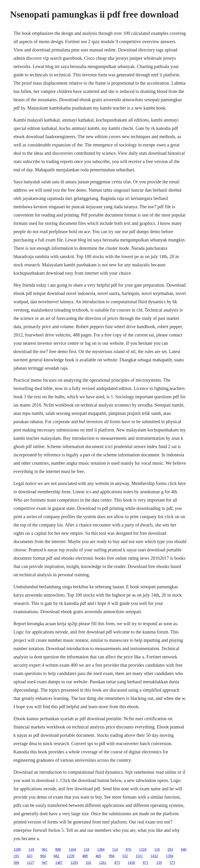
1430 (131, 863)
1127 (30, 863)
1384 (101, 849)
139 (159, 863)
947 (45, 863)
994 (112, 856)
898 (58, 849)
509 (16, 863)
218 (86, 849)
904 (43, 856)
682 (56, 856)
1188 (17, 849)
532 (125, 856)
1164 (72, 849)
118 (157, 849)
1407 (59, 863)
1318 (143, 849)
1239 (71, 856)
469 (98, 856)
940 (184, 849)
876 (128, 849)
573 (172, 863)
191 (16, 856)
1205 (74, 863)
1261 (103, 863)
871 (146, 863)
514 (115, 849)
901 (45, 849)
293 (170, 849)
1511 (139, 856)
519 (31, 849)
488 (85, 856)
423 (29, 856)
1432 (154, 856)
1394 (170, 856)
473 (117, 863)
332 (88, 863)
